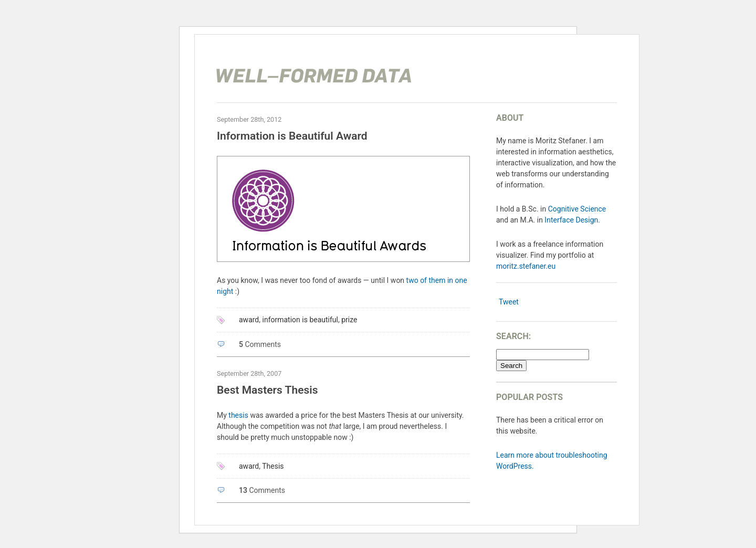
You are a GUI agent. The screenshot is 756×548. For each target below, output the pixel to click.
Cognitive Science (577, 209)
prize (349, 320)
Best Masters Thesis (267, 390)
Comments (260, 344)
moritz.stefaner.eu (526, 266)
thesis (238, 415)
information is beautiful (301, 320)
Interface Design (571, 220)
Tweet (509, 302)
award (249, 320)
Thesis (273, 466)
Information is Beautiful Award (292, 136)
